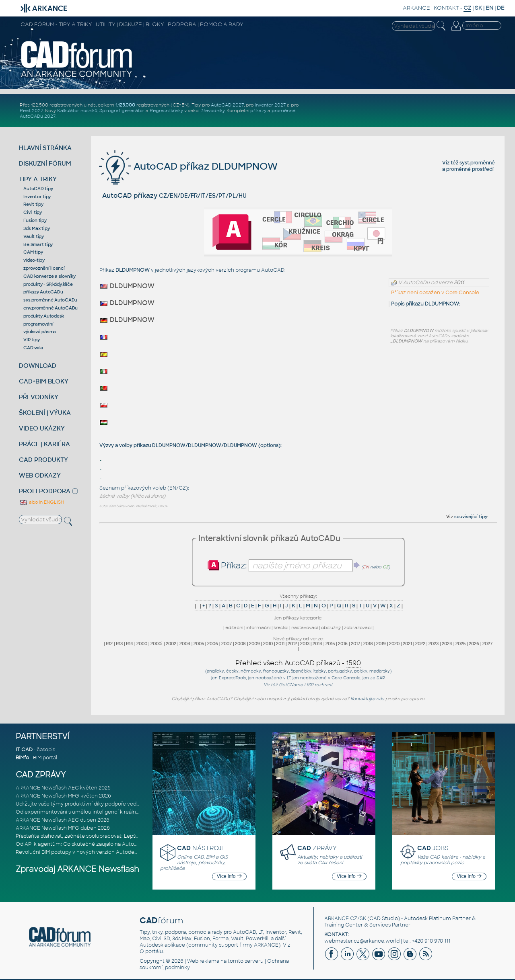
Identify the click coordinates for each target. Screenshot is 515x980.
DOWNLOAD (38, 366)
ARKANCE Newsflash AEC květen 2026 (63, 788)
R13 (119, 644)
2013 (305, 644)
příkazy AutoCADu (43, 292)
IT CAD (24, 750)
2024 (447, 644)
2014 (317, 644)
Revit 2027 (31, 111)
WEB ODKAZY (40, 475)
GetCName (291, 685)
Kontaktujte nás (367, 699)
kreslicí (281, 627)
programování (38, 324)
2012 (292, 644)
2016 (343, 644)
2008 (240, 644)
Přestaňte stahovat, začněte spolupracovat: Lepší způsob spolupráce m (104, 836)
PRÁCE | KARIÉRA (44, 444)
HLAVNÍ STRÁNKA (45, 148)
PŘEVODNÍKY (39, 397)
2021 (407, 644)
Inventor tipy (37, 197)
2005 (199, 644)
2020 (394, 644)
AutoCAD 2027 (227, 105)
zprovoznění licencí (44, 268)
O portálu (151, 951)
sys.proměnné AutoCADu (50, 300)
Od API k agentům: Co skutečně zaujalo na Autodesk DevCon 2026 (98, 844)
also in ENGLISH (41, 502)
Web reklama (203, 961)
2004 (185, 644)
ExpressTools (232, 678)
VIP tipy (31, 340)
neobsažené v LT (273, 678)
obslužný (331, 627)
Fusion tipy (35, 220)
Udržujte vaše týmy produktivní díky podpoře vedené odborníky (94, 804)
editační (234, 627)
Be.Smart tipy (38, 244)
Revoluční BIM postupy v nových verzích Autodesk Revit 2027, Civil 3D (101, 852)
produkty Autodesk (44, 316)
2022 (420, 644)
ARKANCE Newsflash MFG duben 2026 (63, 828)
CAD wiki (33, 348)
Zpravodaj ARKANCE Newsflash (77, 869)
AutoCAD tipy (38, 189)
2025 (460, 644)
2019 (381, 644)
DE (501, 8)
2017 (355, 644)
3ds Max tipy (36, 228)
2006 (213, 644)
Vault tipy (34, 236)
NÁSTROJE (201, 848)
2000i (157, 644)
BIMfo (22, 758)
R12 (109, 644)
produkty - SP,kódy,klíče (48, 284)
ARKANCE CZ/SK (345, 918)
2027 (487, 644)
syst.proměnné (477, 163)
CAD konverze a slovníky (49, 276)
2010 (268, 644)
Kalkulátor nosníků (77, 111)
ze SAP (378, 678)
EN (489, 8)
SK (478, 8)
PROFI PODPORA (45, 491)
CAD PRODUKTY (43, 460)
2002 (171, 644)
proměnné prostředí (470, 169)
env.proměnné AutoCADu (50, 308)
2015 (330, 644)
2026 (474, 644)
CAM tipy (33, 252)
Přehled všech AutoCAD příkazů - (298, 663)
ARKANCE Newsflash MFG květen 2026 (63, 796)
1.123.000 (125, 105)
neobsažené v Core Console (330, 678)
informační (258, 627)
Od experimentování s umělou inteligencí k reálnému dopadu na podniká (106, 812)
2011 (280, 644)
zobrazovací (358, 627)
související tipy (471, 517)
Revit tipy (33, 204)
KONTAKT (446, 8)
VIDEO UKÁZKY (42, 428)
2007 (227, 644)
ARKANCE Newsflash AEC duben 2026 (63, 820)
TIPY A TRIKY (38, 179)
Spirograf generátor (122, 111)
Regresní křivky (166, 111)
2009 (254, 644)
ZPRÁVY (317, 848)
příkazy (258, 111)
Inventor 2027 (270, 105)
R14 (130, 644)
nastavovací (305, 627)
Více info (229, 876)
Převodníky (212, 111)
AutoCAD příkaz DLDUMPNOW (188, 166)
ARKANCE (416, 8)
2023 (434, 644)
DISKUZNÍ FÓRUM (45, 163)
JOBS (433, 848)
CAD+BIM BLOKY (44, 381)
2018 (368, 644)
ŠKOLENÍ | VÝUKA (45, 413)
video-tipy (34, 260)
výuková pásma (40, 332)
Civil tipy (33, 212)
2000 (142, 644)
